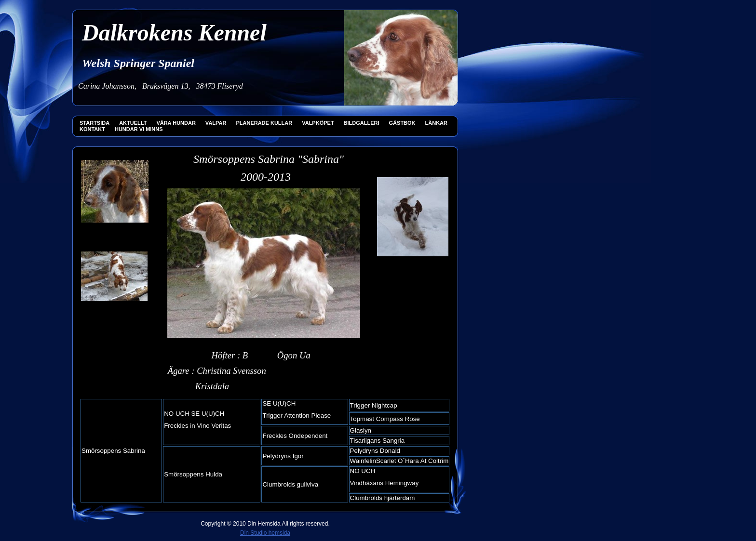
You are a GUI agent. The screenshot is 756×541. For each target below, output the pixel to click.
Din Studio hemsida (265, 533)
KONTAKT (92, 129)
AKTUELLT (133, 123)
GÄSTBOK (402, 123)
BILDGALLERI (362, 123)
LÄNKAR (436, 123)
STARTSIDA (94, 123)
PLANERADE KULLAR (264, 123)
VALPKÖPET (318, 123)
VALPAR (216, 123)
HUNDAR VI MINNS (139, 129)
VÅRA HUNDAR (176, 123)
